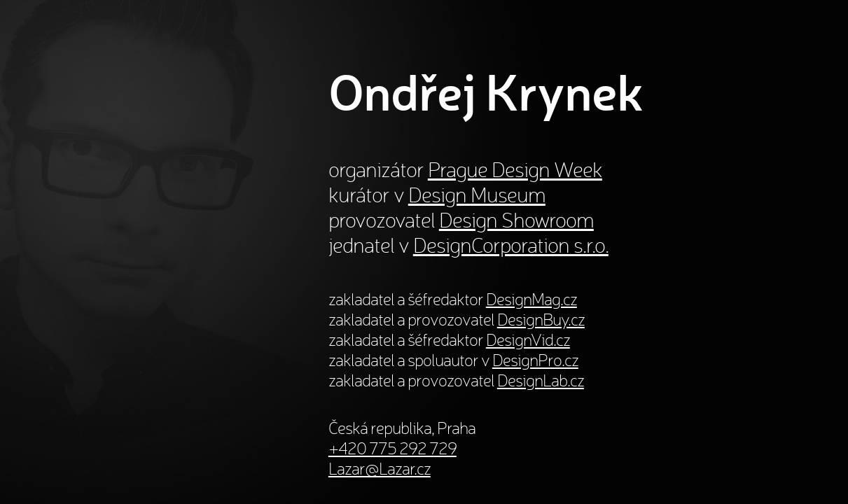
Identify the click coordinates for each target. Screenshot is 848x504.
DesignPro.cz (535, 360)
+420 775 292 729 (392, 448)
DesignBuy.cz (541, 320)
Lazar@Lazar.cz (380, 469)
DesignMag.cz (531, 299)
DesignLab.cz (541, 380)
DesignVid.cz (528, 340)
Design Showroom (516, 220)
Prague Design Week (515, 169)
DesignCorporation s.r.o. (511, 245)
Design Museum (477, 195)
